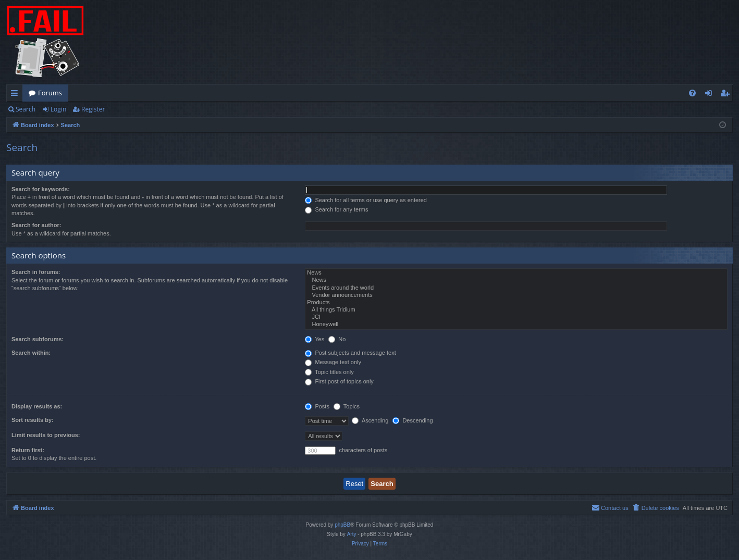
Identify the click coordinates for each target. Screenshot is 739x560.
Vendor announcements (516, 295)
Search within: (31, 353)
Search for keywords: (41, 189)
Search (26, 109)
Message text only (333, 362)
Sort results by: (33, 420)
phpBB (342, 525)
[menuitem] (692, 93)
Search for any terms (336, 209)
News (516, 273)
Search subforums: (38, 339)
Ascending (370, 420)
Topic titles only (329, 372)
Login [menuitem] (711, 95)
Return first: (28, 450)
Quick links (16, 95)
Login (58, 109)
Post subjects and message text (350, 353)
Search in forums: (36, 272)
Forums (50, 93)
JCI (516, 317)
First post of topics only (339, 381)
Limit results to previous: (46, 435)
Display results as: (37, 406)
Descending (412, 420)
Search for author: (36, 225)
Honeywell (516, 325)
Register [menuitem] (727, 95)
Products (516, 303)
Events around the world (516, 288)
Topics (347, 406)
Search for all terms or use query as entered (366, 200)
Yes (315, 339)
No (337, 339)
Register (93, 109)
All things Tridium (516, 310)
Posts (317, 406)
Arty (352, 534)
